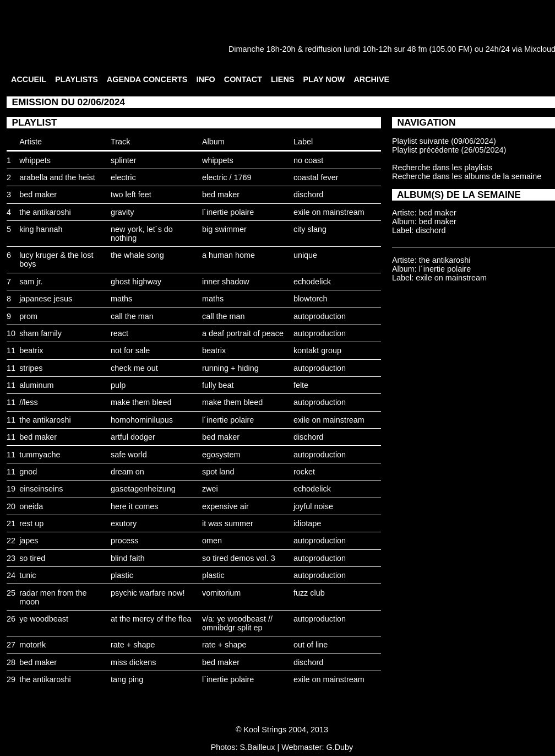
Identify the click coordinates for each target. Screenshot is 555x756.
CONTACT (243, 79)
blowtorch (311, 299)
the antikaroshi (45, 212)
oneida (31, 506)
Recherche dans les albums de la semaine (467, 176)
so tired (32, 558)
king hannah (41, 229)
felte (301, 385)
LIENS (282, 79)
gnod (28, 472)
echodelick (312, 282)
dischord (308, 195)
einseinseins (41, 489)
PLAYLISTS (77, 79)
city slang (310, 229)
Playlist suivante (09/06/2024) (444, 141)
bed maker (38, 195)
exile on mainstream (329, 212)
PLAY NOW (324, 79)
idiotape (307, 523)
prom (28, 316)
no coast (308, 160)
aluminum (36, 385)
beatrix (31, 350)
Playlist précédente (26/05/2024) (449, 150)
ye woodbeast (44, 619)
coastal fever (316, 177)
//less (29, 402)
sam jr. (31, 282)
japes (29, 541)
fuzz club (309, 593)
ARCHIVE (371, 79)
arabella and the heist (57, 177)
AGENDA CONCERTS (147, 79)
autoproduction (320, 316)
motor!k (32, 645)
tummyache (40, 455)
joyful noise (313, 506)
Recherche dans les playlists (442, 168)
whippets (35, 160)
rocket (304, 472)
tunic (28, 575)
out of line (311, 645)
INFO (205, 79)
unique (305, 255)
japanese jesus (46, 299)
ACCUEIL (29, 79)
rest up (31, 523)
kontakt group (317, 350)
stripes (31, 368)
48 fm (417, 49)
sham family (40, 333)
